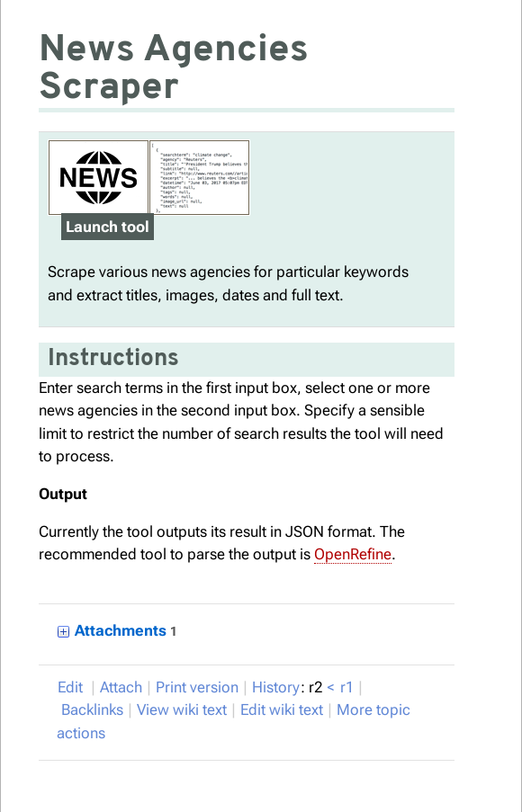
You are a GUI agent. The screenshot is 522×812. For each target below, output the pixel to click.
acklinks (92, 709)
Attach (121, 687)
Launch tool (108, 227)
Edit (72, 687)
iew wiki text (182, 709)
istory (276, 687)
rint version (197, 687)
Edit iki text (282, 709)
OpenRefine (353, 554)
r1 (347, 687)
